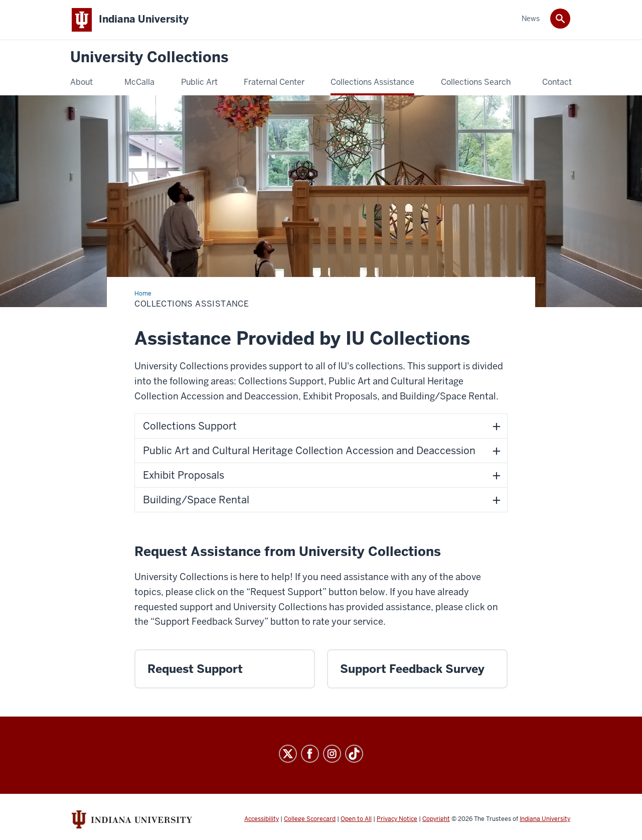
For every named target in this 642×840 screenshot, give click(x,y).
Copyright (436, 819)
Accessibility (262, 819)
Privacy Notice (397, 819)
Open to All (356, 819)
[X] (288, 754)
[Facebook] (310, 754)
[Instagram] (332, 754)
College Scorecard (310, 819)
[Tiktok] (354, 754)
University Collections (149, 57)
